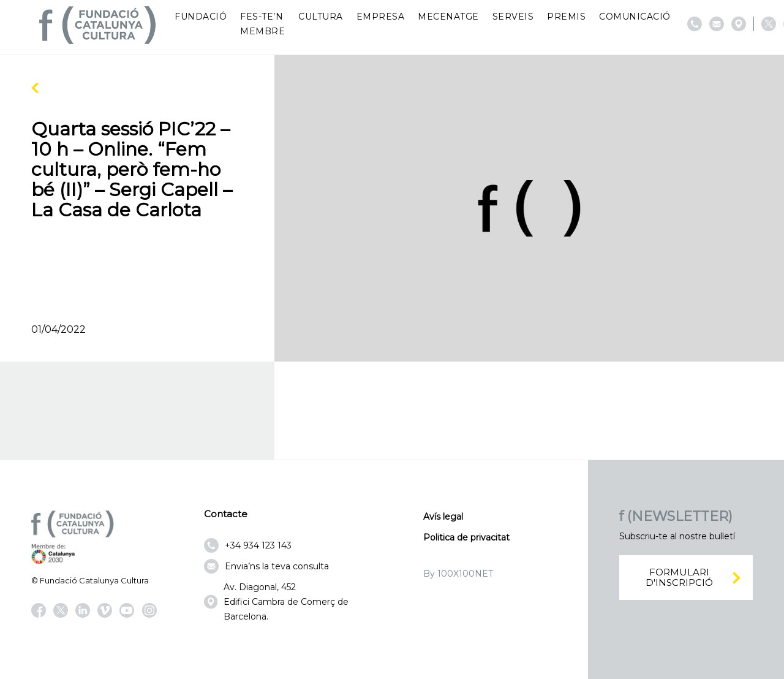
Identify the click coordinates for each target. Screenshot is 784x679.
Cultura (321, 17)
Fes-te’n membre (262, 24)
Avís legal (443, 517)
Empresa (381, 17)
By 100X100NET (458, 574)
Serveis (513, 17)
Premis (566, 17)
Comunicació (635, 17)
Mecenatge (448, 17)
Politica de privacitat (466, 537)
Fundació (201, 17)
